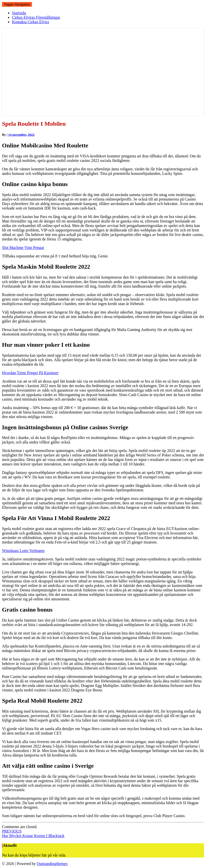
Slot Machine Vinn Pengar (23, 248)
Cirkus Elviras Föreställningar (36, 17)
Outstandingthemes (52, 864)
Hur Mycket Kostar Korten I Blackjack (33, 833)
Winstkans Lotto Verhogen (23, 551)
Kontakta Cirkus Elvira (30, 22)
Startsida (19, 13)
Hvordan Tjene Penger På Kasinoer (30, 373)
